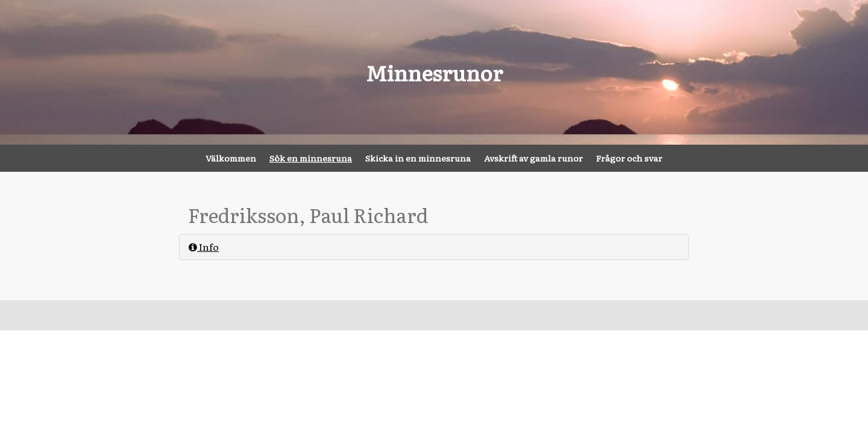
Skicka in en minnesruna (418, 158)
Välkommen (231, 158)
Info (204, 247)
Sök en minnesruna (311, 158)
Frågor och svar (629, 158)
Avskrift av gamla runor (533, 158)
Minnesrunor (434, 72)
